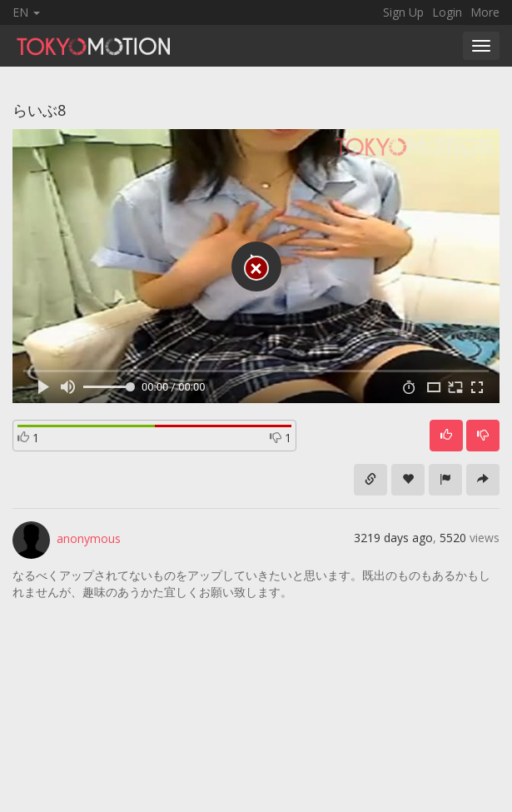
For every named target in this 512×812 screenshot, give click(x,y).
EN (26, 12)
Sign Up (403, 12)
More (485, 12)
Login (447, 12)
